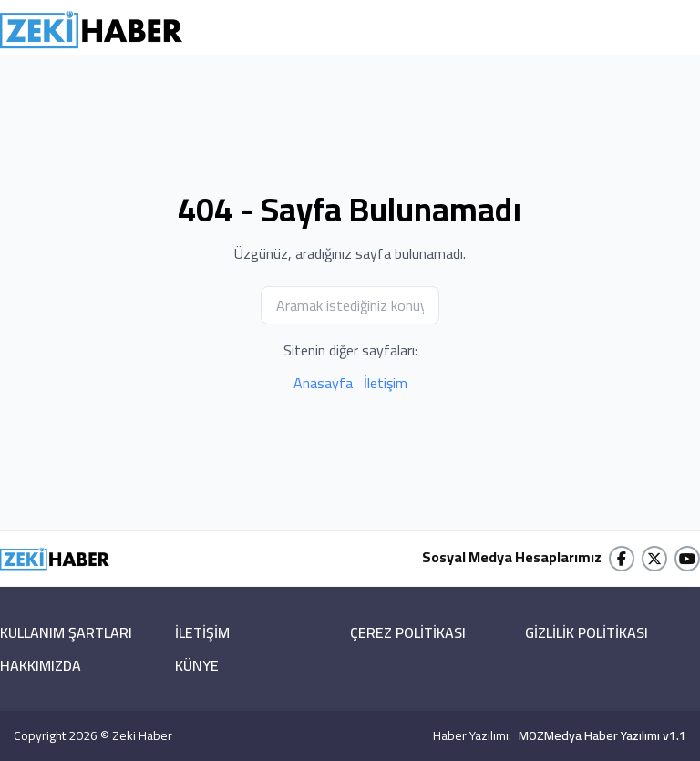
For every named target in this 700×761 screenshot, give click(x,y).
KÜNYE (197, 665)
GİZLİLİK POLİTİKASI (587, 632)
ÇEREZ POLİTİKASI (408, 632)
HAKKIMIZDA (41, 665)
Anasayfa (323, 383)
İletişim (386, 383)
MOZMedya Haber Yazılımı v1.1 (602, 735)
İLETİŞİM (202, 632)
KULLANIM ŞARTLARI (66, 632)
